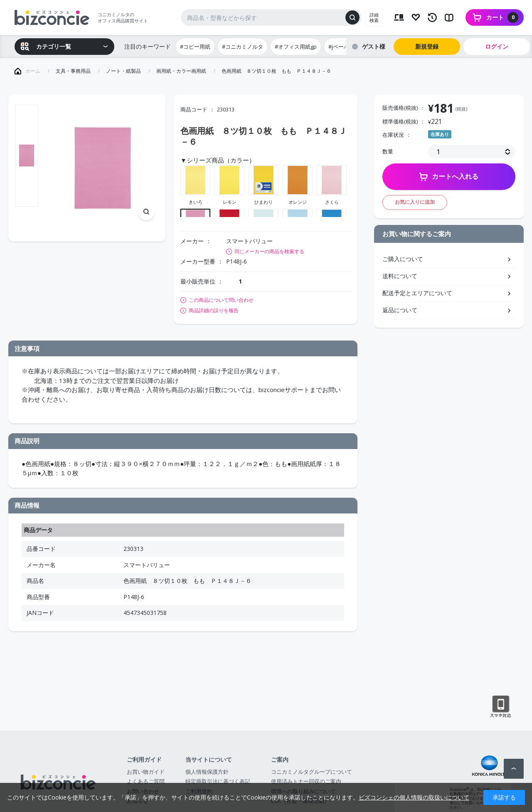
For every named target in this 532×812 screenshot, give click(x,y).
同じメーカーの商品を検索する (269, 251)
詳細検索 (374, 17)
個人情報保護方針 (207, 772)
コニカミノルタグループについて (312, 772)
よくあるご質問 (146, 781)
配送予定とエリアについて (417, 293)
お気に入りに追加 (415, 202)
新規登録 (427, 46)
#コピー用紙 (195, 47)
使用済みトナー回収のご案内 (306, 781)
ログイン (497, 46)
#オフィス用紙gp (296, 47)
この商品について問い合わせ (221, 300)
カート (502, 17)
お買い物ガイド (146, 772)
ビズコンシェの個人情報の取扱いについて (414, 797)
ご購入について (403, 259)
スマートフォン (501, 707)
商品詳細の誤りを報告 (214, 311)
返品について (400, 310)
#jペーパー (341, 47)
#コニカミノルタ (243, 47)
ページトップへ (514, 769)
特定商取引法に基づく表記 (218, 781)
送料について (400, 276)
